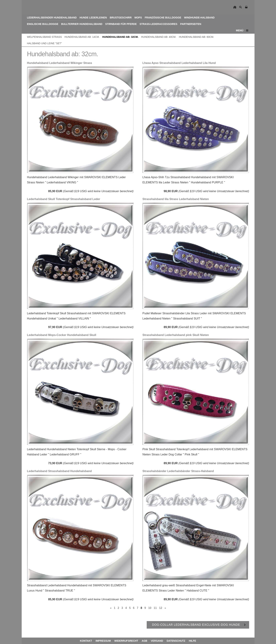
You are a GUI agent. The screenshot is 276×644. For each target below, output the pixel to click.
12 (161, 608)
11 (155, 608)
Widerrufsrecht (126, 641)
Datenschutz (176, 641)
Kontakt (86, 641)
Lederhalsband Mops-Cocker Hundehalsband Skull (62, 335)
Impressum (103, 641)
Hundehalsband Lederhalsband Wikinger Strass (60, 63)
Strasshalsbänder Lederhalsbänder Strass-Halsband (178, 471)
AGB (144, 641)
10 (150, 608)
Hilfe (192, 641)
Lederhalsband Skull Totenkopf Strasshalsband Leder (64, 199)
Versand (157, 641)
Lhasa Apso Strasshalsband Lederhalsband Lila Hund (179, 63)
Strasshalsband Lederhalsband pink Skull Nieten (176, 335)
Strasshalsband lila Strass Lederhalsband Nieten (176, 199)
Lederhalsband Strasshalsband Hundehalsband (59, 471)
